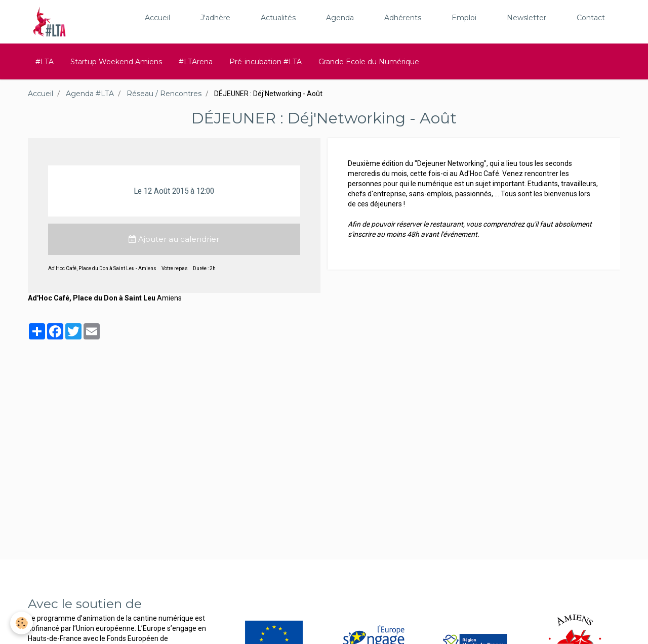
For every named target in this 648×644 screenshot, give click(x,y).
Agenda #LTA (90, 94)
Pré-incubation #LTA (266, 62)
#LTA (45, 62)
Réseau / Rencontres (164, 94)
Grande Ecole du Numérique (369, 62)
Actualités (278, 18)
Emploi (464, 18)
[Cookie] (22, 623)
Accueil (157, 18)
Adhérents (403, 18)
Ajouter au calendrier (174, 239)
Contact (591, 18)
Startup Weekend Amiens (116, 62)
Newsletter (526, 18)
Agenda (340, 18)
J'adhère (215, 18)
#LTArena (196, 62)
